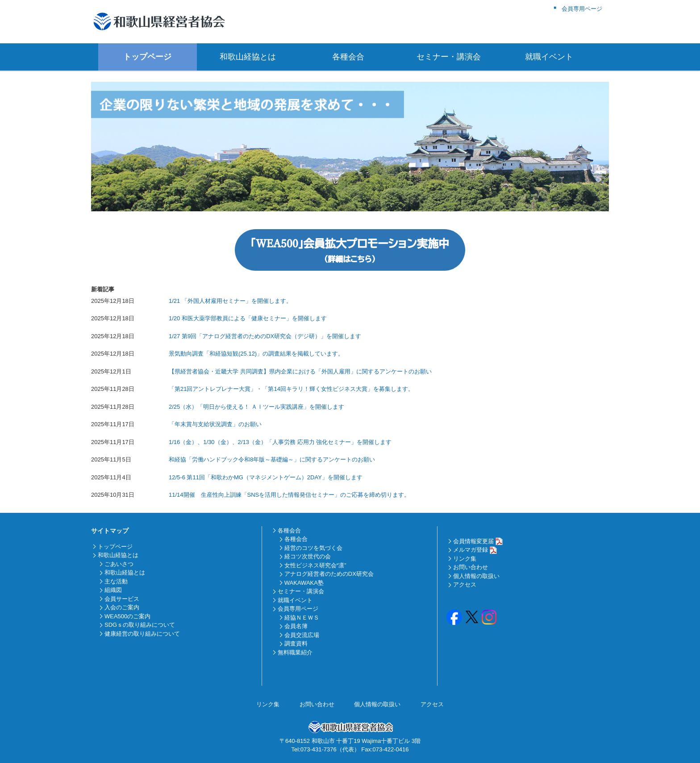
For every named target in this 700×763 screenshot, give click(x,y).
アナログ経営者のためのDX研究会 (329, 574)
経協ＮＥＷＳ (302, 618)
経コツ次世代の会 (308, 556)
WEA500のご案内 (127, 616)
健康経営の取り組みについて (142, 634)
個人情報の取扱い (476, 576)
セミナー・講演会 (450, 57)
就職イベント (551, 57)
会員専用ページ (298, 609)
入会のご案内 (122, 607)
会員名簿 (296, 626)
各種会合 (350, 57)
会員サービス (122, 599)
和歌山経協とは (250, 57)
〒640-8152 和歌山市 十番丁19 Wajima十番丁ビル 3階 (350, 741)
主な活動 (116, 581)
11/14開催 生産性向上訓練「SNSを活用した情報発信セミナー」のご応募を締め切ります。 (289, 495)
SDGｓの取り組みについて (140, 625)
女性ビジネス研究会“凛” (315, 565)
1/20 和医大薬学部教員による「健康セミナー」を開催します (248, 318)
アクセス (465, 585)
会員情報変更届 (473, 541)
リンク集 (465, 559)
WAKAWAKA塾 (304, 583)
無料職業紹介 (295, 652)
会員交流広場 (302, 635)
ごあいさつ (119, 564)
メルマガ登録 (471, 550)
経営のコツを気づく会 (313, 548)
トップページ (149, 57)
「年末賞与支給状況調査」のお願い (215, 424)
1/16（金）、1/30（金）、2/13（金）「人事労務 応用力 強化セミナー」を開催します (280, 442)
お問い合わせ (471, 567)
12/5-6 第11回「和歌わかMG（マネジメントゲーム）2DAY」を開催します (266, 477)
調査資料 (296, 644)
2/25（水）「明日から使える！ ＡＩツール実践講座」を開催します (256, 407)
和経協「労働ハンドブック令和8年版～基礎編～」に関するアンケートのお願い (272, 459)
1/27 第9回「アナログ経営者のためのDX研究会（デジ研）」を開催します (265, 336)
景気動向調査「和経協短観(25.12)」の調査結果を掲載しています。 (256, 354)
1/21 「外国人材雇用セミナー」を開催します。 (230, 301)
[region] (350, 147)
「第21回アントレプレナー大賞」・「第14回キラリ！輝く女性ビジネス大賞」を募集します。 (291, 389)
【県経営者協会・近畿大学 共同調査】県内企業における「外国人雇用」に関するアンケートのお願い (300, 371)
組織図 (113, 590)
